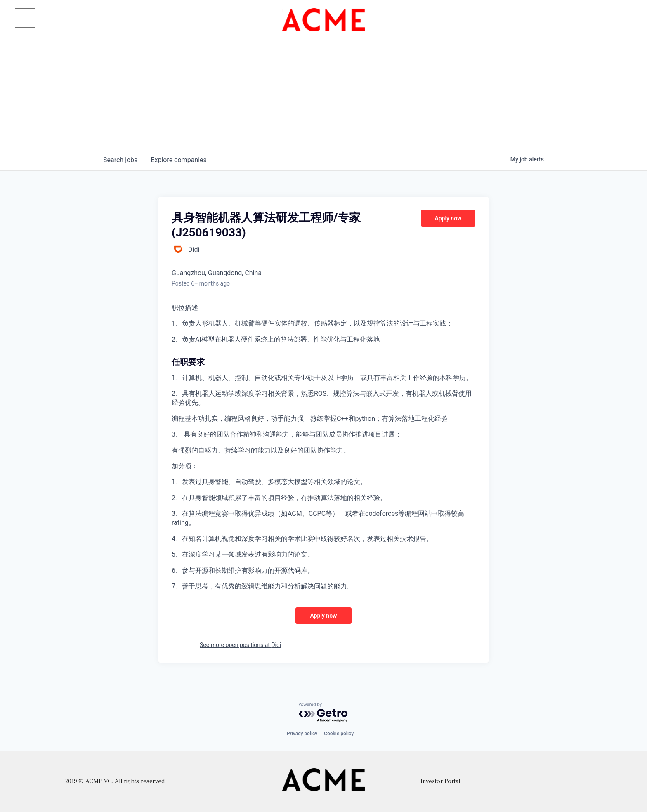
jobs (120, 160)
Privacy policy (302, 734)
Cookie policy (339, 734)
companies (178, 160)
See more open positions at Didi (240, 645)
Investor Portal (440, 782)
